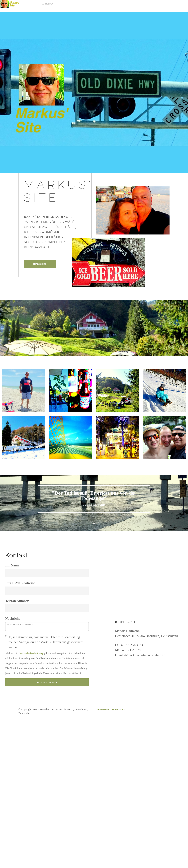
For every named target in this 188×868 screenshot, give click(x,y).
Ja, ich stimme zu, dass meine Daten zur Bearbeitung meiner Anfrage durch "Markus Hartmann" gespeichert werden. (44, 642)
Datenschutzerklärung (31, 653)
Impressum (103, 710)
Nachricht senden (47, 682)
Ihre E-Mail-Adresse (20, 583)
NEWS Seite (40, 264)
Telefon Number (17, 601)
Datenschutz (119, 710)
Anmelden (48, 4)
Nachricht (13, 619)
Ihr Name (12, 565)
